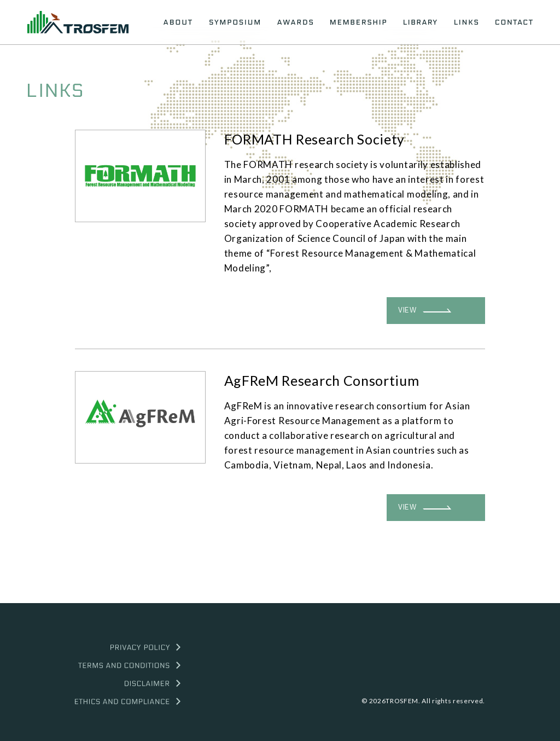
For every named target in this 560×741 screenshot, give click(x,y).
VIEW (425, 310)
